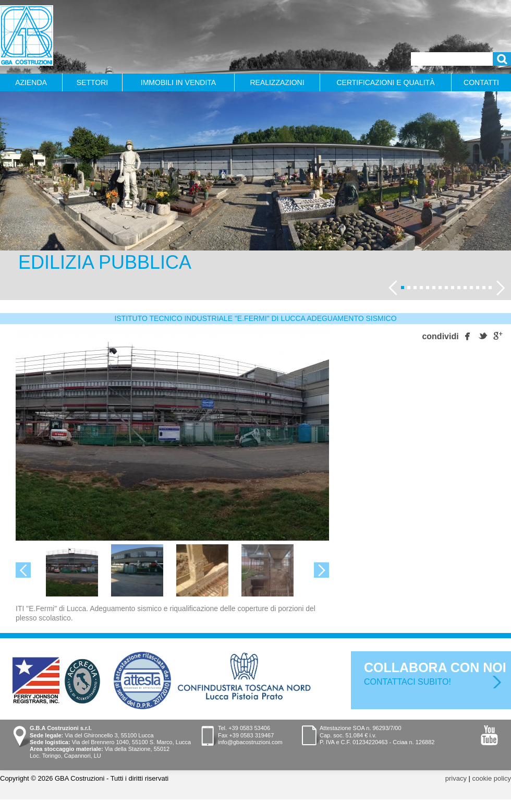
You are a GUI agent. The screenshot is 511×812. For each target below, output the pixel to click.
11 (465, 288)
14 (484, 288)
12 (471, 288)
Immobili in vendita (178, 82)
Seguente (510, 283)
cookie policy (492, 778)
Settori (92, 82)
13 (478, 288)
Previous (383, 283)
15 (490, 288)
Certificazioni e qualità (386, 82)
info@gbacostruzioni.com (250, 742)
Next (328, 568)
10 (459, 288)
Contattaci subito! (407, 682)
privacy (456, 778)
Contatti (481, 82)
